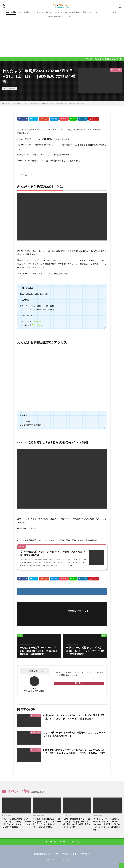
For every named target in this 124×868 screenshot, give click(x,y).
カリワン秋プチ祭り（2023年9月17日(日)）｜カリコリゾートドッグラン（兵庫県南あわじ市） (74, 734)
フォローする (79, 614)
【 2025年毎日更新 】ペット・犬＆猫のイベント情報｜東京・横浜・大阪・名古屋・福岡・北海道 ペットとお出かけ (77, 823)
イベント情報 (11, 12)
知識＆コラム (87, 12)
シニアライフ (111, 12)
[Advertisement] (62, 37)
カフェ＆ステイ (37, 12)
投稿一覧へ (78, 683)
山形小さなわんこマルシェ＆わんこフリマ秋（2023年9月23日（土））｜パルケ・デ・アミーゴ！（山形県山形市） (74, 717)
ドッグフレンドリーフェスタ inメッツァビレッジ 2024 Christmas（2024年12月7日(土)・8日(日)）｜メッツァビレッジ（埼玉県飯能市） (107, 824)
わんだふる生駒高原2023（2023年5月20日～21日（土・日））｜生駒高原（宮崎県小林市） (55, 104)
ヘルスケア (58, 12)
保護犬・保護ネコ (55, 16)
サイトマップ (62, 854)
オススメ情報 (24, 12)
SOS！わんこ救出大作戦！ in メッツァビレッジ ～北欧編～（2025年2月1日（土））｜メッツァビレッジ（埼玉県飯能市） (17, 823)
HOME (7, 104)
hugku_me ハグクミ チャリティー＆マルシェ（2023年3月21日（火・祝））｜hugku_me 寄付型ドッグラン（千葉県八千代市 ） (75, 751)
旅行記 (49, 12)
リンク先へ (38, 321)
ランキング (69, 16)
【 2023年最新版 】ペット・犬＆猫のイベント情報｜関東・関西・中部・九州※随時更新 (53, 553)
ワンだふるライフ (69, 859)
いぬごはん (99, 12)
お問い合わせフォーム (44, 854)
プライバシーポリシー (80, 854)
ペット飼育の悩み (72, 12)
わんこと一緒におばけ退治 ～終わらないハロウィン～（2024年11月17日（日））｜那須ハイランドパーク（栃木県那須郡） (47, 823)
